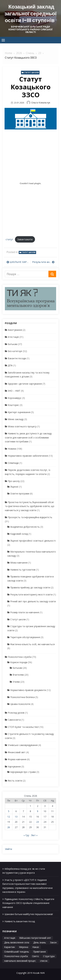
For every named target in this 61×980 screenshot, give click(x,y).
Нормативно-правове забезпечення (28, 456)
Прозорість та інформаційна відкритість (30, 517)
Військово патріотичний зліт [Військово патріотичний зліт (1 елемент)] (35, 938)
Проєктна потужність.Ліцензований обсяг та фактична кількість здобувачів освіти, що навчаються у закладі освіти (30, 506)
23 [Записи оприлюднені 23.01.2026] (38, 822)
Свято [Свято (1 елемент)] (35, 956)
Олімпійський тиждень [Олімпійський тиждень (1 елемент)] (17, 952)
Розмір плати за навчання (25, 612)
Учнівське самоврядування (23, 745)
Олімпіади (13, 463)
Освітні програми (20, 494)
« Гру (26, 835)
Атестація (13, 337)
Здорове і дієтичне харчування (25, 384)
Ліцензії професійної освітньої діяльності (33, 541)
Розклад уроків (16, 713)
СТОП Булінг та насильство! (23, 727)
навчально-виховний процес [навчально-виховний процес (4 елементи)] (20, 961)
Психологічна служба (20, 657)
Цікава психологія (20, 704)
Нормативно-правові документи (28, 690)
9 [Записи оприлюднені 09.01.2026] (38, 811)
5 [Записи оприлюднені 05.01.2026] (9, 811)
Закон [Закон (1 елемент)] (53, 942)
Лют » (34, 835)
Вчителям (18, 675)
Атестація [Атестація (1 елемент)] (10, 938)
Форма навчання (17, 759)
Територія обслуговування (25, 637)
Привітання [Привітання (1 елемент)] (39, 952)
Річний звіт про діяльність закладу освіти (33, 601)
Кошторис (13, 405)
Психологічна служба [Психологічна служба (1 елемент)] (16, 956)
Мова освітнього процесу (22, 426)
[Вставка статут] (30, 183)
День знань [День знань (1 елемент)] (40, 942)
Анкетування (15, 330)
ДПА (10, 365)
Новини (12, 449)
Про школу (14, 481)
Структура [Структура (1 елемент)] (49, 956)
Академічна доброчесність (25, 527)
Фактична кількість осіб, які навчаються (32, 644)
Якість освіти (15, 781)
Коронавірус (15, 398)
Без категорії (15, 351)
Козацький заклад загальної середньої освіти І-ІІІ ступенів (31, 13)
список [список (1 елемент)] (44, 961)
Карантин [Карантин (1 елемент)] (10, 947)
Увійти (8, 849)
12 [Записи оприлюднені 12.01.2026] (9, 817)
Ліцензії (14, 487)
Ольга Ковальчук (41, 103)
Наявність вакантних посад (20, 921)
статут (9, 239)
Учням (16, 682)
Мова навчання (19, 563)
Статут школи (31, 73)
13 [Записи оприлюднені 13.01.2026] (16, 817)
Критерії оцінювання (19, 412)
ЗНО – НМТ (14, 391)
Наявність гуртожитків (23, 570)
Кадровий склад (19, 534)
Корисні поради (19, 662)
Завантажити (25, 239)
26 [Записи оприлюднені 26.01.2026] (9, 827)
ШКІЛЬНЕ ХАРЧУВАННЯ (19, 262)
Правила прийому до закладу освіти (30, 587)
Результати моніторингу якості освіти (31, 594)
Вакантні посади (17, 358)
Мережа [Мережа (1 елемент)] (24, 947)
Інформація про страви (23, 772)
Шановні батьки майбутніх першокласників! (29, 914)
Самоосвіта (14, 720)
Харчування (14, 767)
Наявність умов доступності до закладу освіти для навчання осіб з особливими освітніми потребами (28, 437)
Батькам (13, 344)
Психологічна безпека (22, 697)
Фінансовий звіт (17, 752)
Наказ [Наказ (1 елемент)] (36, 947)
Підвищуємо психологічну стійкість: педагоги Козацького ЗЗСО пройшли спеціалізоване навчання (28, 903)
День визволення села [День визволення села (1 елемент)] (17, 942)
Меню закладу (16, 419)
